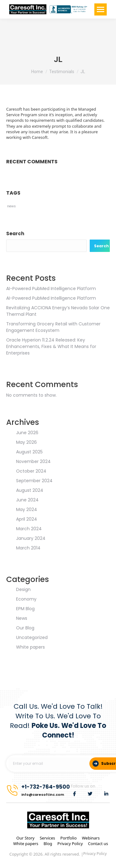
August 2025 (29, 452)
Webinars (91, 838)
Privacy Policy (70, 844)
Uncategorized (32, 637)
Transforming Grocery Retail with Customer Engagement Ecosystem (53, 327)
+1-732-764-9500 (46, 787)
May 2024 (27, 509)
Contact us (98, 844)
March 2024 (29, 529)
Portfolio (69, 838)
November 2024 (33, 461)
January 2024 (31, 538)
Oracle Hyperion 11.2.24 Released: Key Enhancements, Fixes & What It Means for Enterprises (51, 346)
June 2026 (27, 433)
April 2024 (27, 519)
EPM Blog (25, 609)
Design (23, 589)
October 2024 (31, 471)
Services (47, 838)
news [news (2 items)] (11, 206)
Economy (26, 599)
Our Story (26, 838)
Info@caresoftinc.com (43, 795)
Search (15, 234)
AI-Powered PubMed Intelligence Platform (51, 289)
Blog (48, 844)
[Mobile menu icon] (101, 9)
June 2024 (27, 500)
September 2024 (34, 481)
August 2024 (30, 490)
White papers (30, 647)
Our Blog (25, 628)
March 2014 (28, 548)
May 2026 (26, 442)
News (22, 618)
